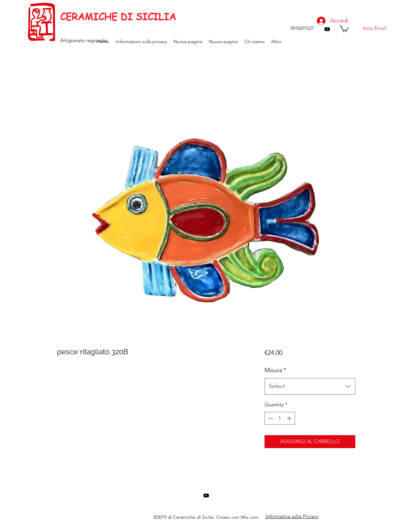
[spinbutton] (280, 418)
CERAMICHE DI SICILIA (118, 17)
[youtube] (327, 29)
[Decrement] (270, 418)
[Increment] (290, 418)
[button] (344, 29)
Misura (275, 370)
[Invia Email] (375, 28)
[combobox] (310, 386)
